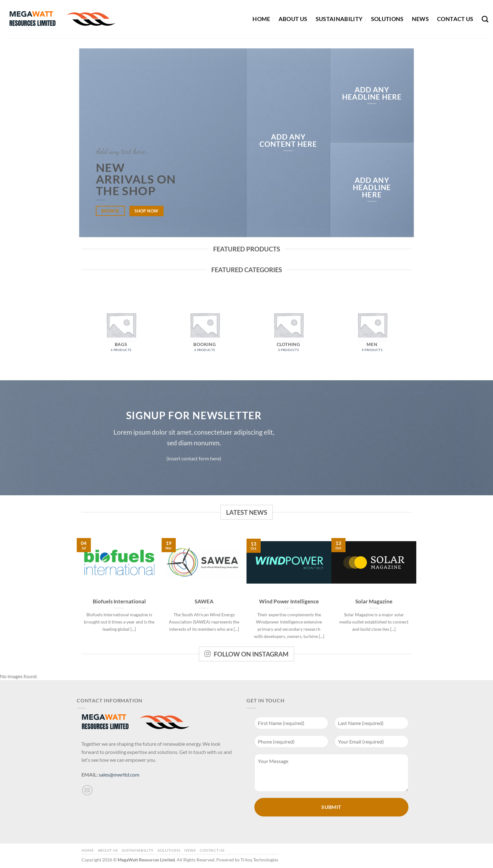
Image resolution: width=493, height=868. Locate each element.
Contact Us (455, 19)
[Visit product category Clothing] (288, 327)
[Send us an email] (87, 790)
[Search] (485, 19)
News (420, 19)
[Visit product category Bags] (121, 327)
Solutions (387, 19)
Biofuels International (119, 602)
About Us (293, 19)
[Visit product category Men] (372, 327)
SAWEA (204, 602)
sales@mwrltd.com (119, 775)
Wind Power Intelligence (289, 602)
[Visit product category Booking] (205, 327)
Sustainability (339, 19)
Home (261, 19)
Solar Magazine (374, 602)
